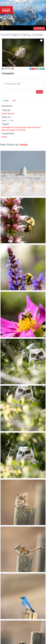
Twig (18, 130)
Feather (23, 130)
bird (13, 127)
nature (30, 127)
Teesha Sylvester (8, 114)
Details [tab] (6, 101)
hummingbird (6, 127)
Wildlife (4, 137)
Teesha (23, 145)
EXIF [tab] (14, 101)
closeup (18, 127)
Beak (3, 130)
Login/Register (39, 28)
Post (40, 92)
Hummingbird (11, 130)
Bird (39, 127)
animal (35, 127)
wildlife (24, 127)
